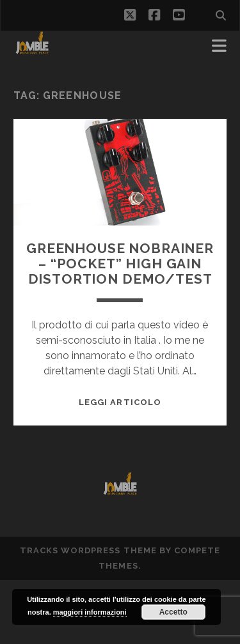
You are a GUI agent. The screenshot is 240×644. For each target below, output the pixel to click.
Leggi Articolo (120, 402)
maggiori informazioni (90, 612)
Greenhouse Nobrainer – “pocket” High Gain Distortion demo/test (120, 264)
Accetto (173, 612)
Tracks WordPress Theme (88, 550)
